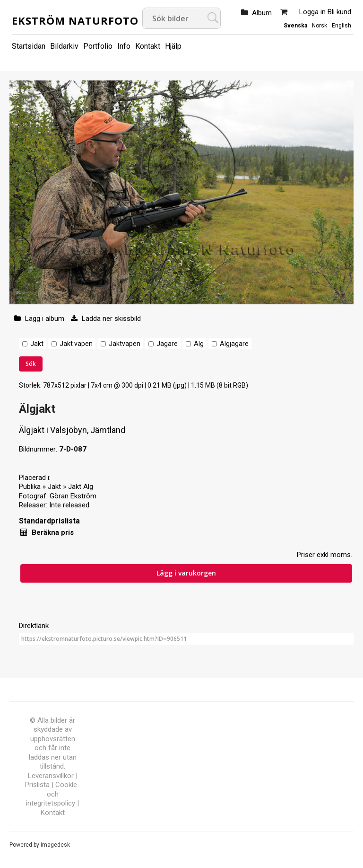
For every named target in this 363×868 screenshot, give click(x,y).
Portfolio (98, 46)
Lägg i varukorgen (186, 573)
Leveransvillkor (51, 776)
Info (124, 46)
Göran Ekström (73, 496)
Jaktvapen (125, 344)
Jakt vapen (76, 344)
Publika (30, 487)
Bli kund (339, 12)
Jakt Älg (81, 487)
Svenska (295, 26)
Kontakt (148, 46)
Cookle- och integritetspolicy (53, 794)
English (341, 26)
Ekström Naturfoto (75, 20)
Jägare (167, 344)
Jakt (37, 344)
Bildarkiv (64, 46)
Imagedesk (55, 845)
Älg (199, 344)
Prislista (37, 785)
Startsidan (29, 46)
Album (262, 13)
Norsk (320, 26)
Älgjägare (234, 344)
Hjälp (173, 46)
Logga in (312, 12)
